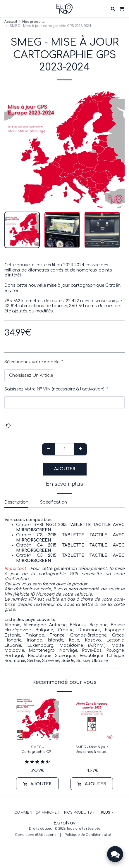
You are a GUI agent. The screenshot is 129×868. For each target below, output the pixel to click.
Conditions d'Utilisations (36, 835)
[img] (37, 719)
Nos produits (33, 22)
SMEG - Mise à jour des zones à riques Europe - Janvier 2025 (92, 750)
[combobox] (29, 376)
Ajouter (65, 469)
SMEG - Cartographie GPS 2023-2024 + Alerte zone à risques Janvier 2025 (37, 750)
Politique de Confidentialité (88, 835)
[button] (6, 8)
